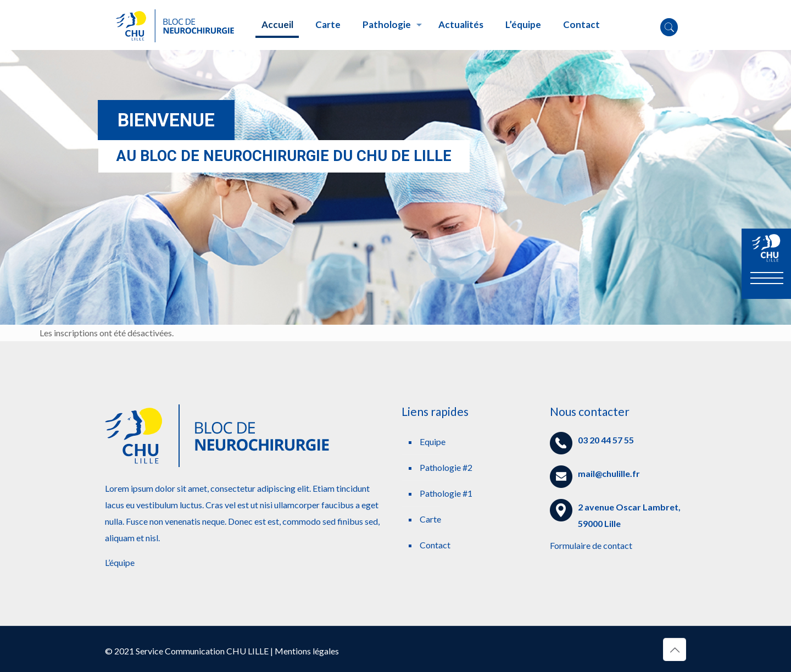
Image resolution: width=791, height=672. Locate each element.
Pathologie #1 (446, 493)
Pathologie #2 (446, 467)
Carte (430, 519)
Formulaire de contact (591, 545)
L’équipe (120, 562)
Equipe (433, 441)
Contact (435, 545)
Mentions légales (307, 651)
